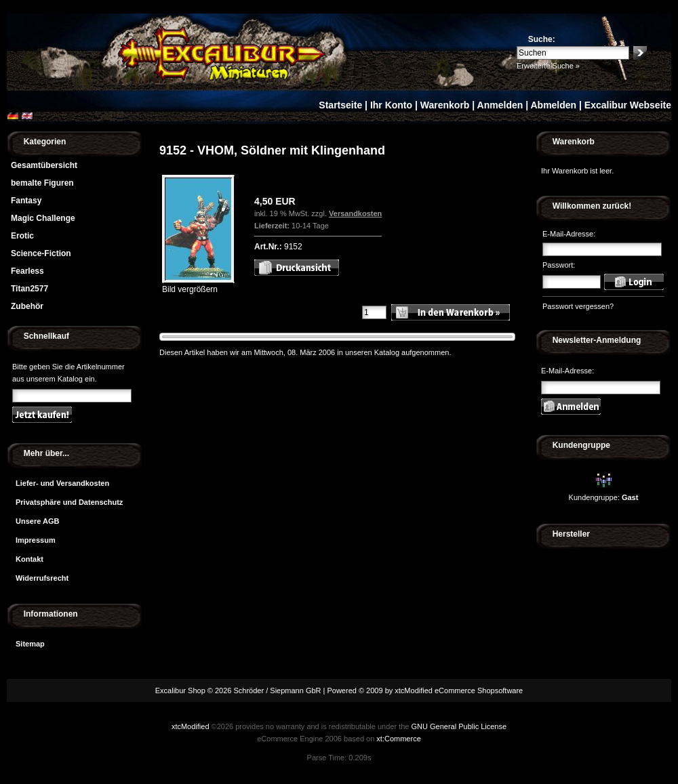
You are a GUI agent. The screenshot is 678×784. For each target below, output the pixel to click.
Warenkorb (445, 105)
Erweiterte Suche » (548, 66)
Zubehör (27, 306)
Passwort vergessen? (578, 306)
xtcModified (191, 726)
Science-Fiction (41, 253)
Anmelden (500, 105)
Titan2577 (29, 289)
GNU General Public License (459, 726)
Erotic (22, 236)
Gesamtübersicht (44, 165)
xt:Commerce (398, 739)
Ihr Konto (391, 105)
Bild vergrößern (198, 285)
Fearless (27, 271)
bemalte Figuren (42, 183)
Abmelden (553, 105)
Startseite (340, 105)
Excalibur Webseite (628, 105)
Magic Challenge (43, 218)
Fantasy (26, 201)
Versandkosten (355, 213)
